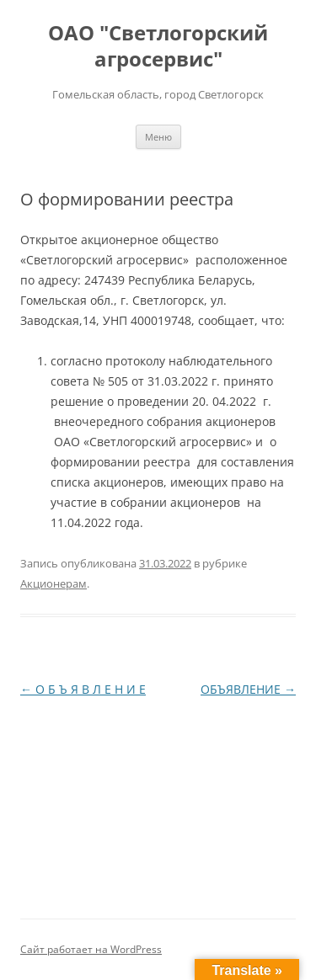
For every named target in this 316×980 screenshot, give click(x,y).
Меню (158, 137)
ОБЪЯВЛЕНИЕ (248, 689)
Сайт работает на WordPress (91, 949)
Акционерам (54, 583)
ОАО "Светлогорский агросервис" (158, 46)
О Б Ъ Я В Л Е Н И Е (83, 689)
